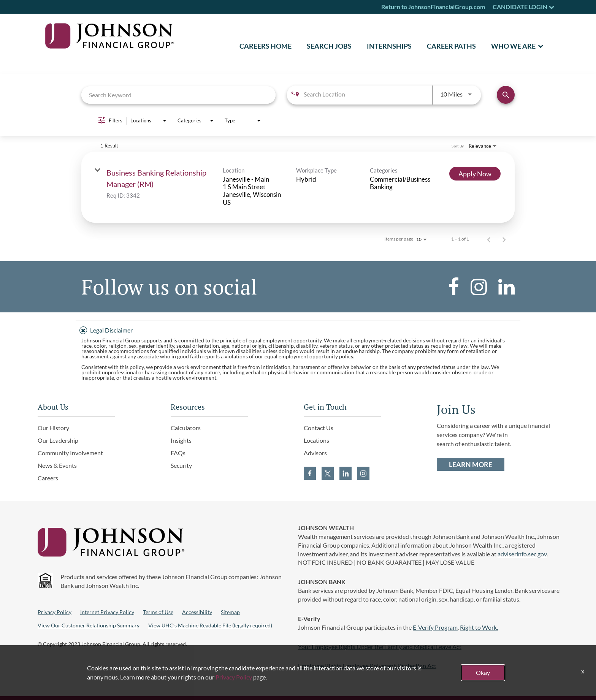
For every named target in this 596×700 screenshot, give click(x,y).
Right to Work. (479, 627)
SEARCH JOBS (329, 46)
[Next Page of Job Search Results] (504, 239)
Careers (48, 478)
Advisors (315, 453)
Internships (389, 46)
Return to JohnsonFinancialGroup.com (433, 7)
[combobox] (178, 95)
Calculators (186, 428)
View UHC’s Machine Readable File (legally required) (210, 625)
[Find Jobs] (506, 95)
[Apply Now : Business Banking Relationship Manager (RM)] (475, 174)
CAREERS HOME (266, 46)
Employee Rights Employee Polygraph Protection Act (367, 666)
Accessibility (197, 612)
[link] (298, 187)
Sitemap (230, 612)
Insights (181, 440)
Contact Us (319, 428)
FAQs (178, 453)
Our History (53, 428)
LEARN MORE (471, 464)
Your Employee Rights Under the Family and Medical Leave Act (380, 647)
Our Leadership (58, 440)
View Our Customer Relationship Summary (89, 625)
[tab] (298, 329)
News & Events (57, 465)
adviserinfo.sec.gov (522, 554)
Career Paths (451, 46)
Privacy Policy (55, 612)
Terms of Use (158, 612)
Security (181, 465)
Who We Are (513, 46)
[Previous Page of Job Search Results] (489, 239)
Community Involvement (70, 453)
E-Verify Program (435, 627)
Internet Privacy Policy (107, 612)
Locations (316, 440)
